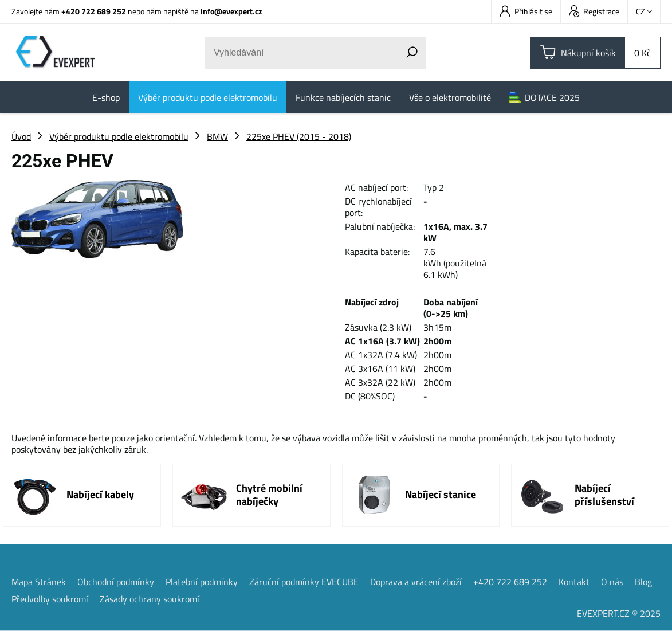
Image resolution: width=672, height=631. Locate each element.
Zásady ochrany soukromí (150, 599)
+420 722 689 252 (94, 11)
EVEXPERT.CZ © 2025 (619, 613)
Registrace (594, 11)
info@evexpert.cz (231, 11)
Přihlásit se (526, 11)
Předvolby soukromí (50, 599)
